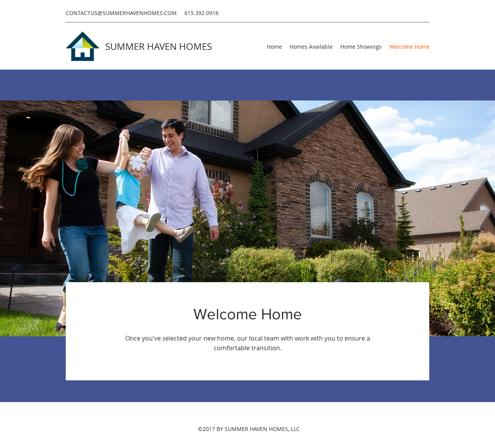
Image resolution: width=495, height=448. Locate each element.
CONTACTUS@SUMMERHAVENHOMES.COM (121, 13)
